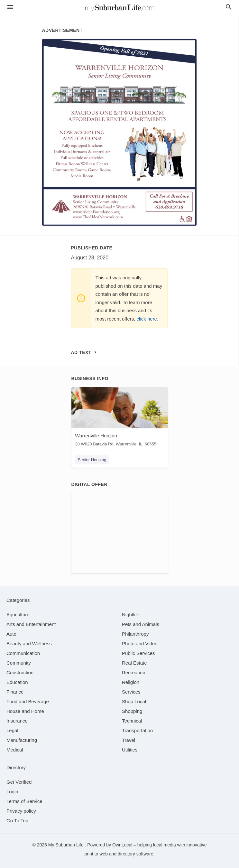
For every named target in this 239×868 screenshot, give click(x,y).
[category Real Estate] (134, 663)
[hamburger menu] (10, 7)
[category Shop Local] (134, 701)
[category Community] (19, 663)
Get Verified (19, 782)
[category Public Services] (138, 653)
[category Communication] (23, 653)
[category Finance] (15, 692)
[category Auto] (11, 634)
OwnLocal (122, 845)
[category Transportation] (137, 730)
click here (147, 319)
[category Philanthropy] (135, 634)
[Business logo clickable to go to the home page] (120, 8)
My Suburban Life (67, 845)
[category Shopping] (132, 711)
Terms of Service (24, 801)
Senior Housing (92, 460)
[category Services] (131, 692)
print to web (96, 854)
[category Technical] (132, 721)
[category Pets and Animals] (141, 624)
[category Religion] (131, 682)
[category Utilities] (130, 750)
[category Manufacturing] (22, 740)
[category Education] (17, 682)
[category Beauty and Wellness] (29, 644)
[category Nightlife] (131, 615)
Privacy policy (21, 811)
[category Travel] (129, 740)
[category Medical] (15, 750)
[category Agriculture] (18, 615)
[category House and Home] (25, 711)
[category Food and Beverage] (28, 701)
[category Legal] (12, 730)
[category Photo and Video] (140, 644)
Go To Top (17, 821)
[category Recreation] (134, 672)
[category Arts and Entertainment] (31, 624)
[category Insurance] (17, 721)
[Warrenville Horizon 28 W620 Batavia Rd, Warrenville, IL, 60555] (120, 418)
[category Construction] (20, 672)
